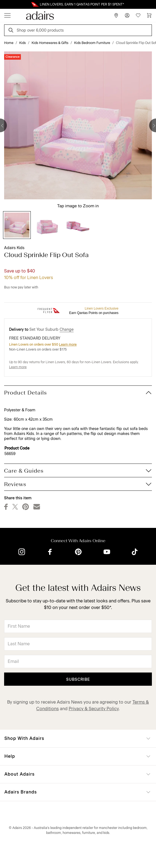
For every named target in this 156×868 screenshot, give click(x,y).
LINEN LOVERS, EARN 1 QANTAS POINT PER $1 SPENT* (82, 4)
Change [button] (67, 330)
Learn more (68, 345)
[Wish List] (138, 15)
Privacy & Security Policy (94, 709)
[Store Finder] (116, 15)
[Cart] (149, 15)
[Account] (127, 15)
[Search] (12, 31)
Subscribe (78, 680)
